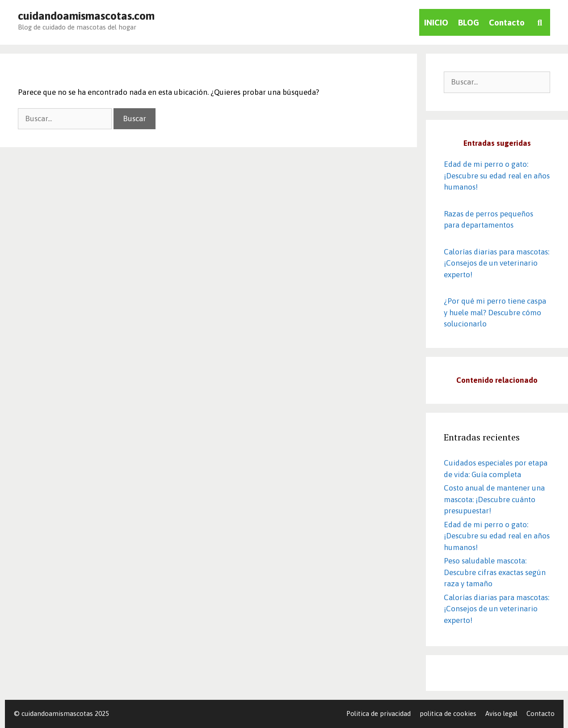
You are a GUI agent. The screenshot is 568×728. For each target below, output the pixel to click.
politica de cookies (448, 713)
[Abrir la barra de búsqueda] (540, 22)
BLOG (469, 22)
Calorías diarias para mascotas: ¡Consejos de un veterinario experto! (496, 263)
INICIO (436, 22)
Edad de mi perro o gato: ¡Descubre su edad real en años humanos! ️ (497, 176)
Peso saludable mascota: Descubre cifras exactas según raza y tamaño (495, 572)
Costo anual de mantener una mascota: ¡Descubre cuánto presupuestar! (494, 499)
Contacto (507, 22)
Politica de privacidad (379, 713)
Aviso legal (501, 713)
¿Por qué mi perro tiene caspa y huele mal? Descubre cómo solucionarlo (495, 312)
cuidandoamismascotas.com (86, 16)
